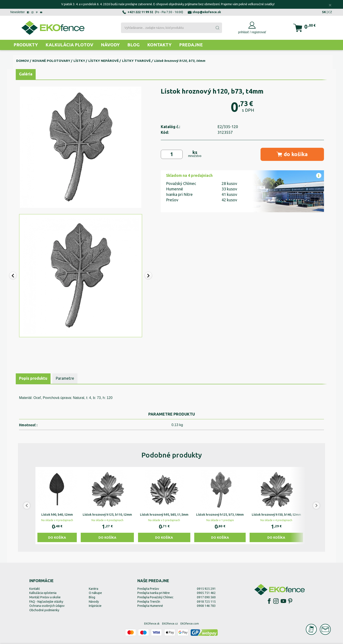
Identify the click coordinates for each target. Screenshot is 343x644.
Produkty (26, 45)
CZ (330, 12)
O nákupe (95, 593)
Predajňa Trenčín (149, 602)
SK (324, 12)
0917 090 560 (206, 597)
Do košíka (57, 537)
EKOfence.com (190, 624)
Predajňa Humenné (150, 606)
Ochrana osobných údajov (47, 606)
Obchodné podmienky (44, 610)
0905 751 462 (206, 593)
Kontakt (35, 589)
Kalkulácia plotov (69, 45)
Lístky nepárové (104, 61)
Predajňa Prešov (148, 589)
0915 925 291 (206, 589)
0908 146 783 (206, 606)
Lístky (79, 61)
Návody (110, 45)
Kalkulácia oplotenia (43, 593)
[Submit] (217, 28)
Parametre (65, 378)
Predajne (191, 45)
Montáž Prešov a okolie (45, 597)
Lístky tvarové (136, 61)
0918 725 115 (206, 602)
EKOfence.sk (152, 624)
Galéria (26, 74)
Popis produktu (33, 378)
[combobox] (171, 28)
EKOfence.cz (170, 624)
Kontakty (159, 45)
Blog (133, 45)
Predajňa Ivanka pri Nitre (154, 593)
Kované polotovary (51, 61)
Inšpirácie (95, 606)
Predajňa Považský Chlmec (155, 597)
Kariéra (94, 589)
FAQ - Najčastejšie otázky (46, 602)
